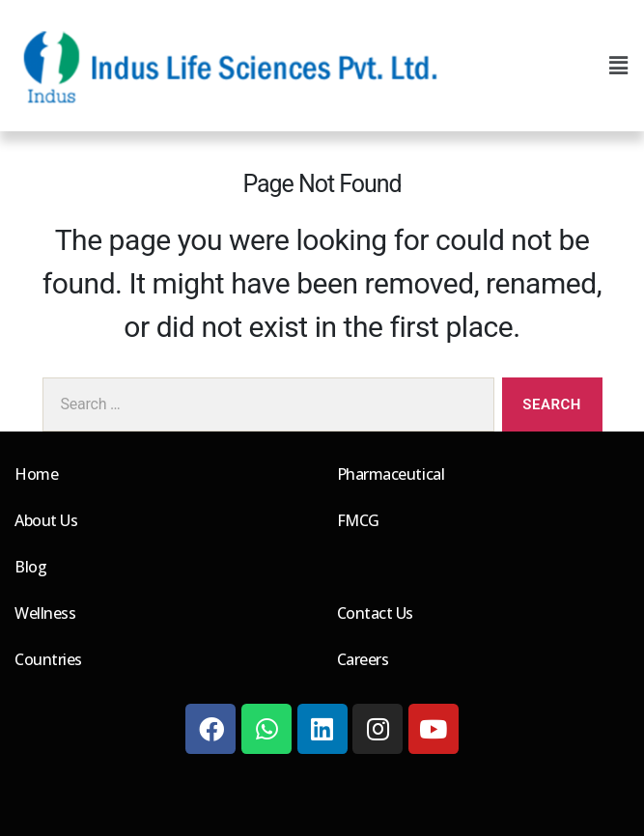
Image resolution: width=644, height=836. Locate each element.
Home (36, 474)
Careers (363, 659)
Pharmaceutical (391, 474)
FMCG (358, 520)
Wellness (45, 613)
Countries (48, 659)
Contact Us (376, 613)
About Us (46, 520)
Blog (30, 567)
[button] (618, 66)
